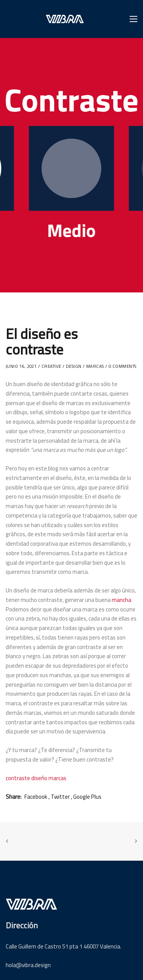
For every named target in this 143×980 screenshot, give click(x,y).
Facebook (36, 797)
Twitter (60, 797)
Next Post (134, 841)
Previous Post (9, 841)
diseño (39, 778)
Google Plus (87, 797)
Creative (51, 366)
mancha (121, 600)
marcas (95, 366)
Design (74, 366)
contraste (18, 778)
